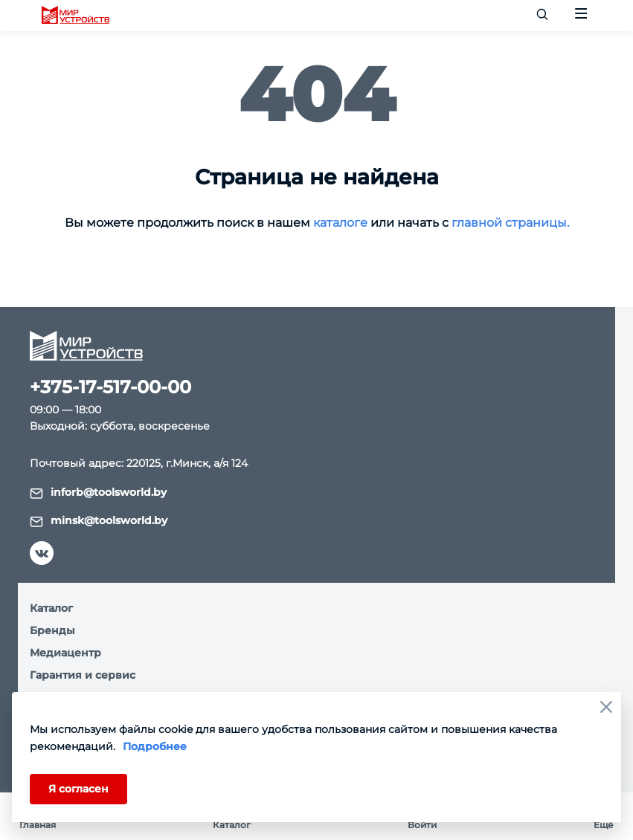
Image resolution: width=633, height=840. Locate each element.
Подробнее (155, 746)
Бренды (52, 630)
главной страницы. (510, 223)
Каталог (51, 608)
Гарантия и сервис (83, 675)
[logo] (75, 16)
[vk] (42, 553)
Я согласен (78, 789)
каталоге (340, 223)
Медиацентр (65, 653)
